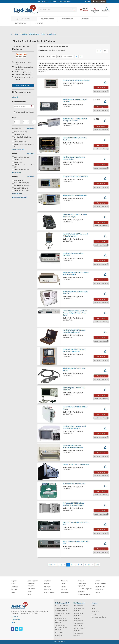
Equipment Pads (100, 587)
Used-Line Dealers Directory (30, 34)
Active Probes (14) (19, 142)
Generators (48, 590)
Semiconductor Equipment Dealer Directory (61, 627)
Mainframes (65, 592)
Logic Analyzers (49, 592)
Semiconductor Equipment (78, 614)
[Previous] (55, 565)
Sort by (59, 56)
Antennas (81, 581)
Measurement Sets (84, 595)
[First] (50, 565)
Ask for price (101, 88)
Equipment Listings (23, 19)
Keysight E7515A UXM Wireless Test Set (76, 80)
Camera (47, 584)
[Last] (97, 565)
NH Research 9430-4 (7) (21, 185)
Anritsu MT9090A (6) (20, 188)
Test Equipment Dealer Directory (63, 614)
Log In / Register (100, 1)
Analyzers (64, 581)
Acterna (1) (17, 160)
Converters (31, 589)
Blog (13, 623)
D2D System (59, 632)
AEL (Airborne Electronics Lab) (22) (23, 166)
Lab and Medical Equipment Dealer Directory (61, 620)
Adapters (14, 581)
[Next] (93, 565)
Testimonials (15, 620)
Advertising (59, 635)
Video (87, 1)
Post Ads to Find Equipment (79, 629)
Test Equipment (78, 605)
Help (93, 608)
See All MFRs (17, 173)
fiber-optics (14, 590)
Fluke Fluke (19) (19, 180)
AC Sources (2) (18, 134)
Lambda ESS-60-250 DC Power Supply (76, 465)
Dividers (64, 587)
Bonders (97, 581)
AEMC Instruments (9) (21, 170)
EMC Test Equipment (85, 589)
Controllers (14, 587)
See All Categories (18, 149)
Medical (97, 592)
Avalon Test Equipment (49, 34)
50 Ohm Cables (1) (20, 132)
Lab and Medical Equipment (79, 609)
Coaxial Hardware (100, 584)
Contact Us (39, 23)
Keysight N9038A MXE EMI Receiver (75, 196)
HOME (17, 34)
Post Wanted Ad (21, 23)
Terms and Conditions (99, 617)
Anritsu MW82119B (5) (21, 191)
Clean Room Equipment (82, 585)
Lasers (13, 592)
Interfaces (81, 592)
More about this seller (23, 85)
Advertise (85, 19)
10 (89, 565)
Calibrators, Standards (31, 585)
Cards (63, 584)
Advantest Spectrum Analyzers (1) (23, 145)
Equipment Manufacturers (78, 619)
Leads (29, 595)
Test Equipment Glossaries (78, 634)
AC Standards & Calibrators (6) (22, 138)
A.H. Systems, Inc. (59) (21, 157)
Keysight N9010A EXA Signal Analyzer (76, 176)
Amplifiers (47, 581)
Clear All (15, 97)
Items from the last (44, 56)
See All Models (17, 194)
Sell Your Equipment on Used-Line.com (62, 609)
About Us (14, 617)
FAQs (93, 605)
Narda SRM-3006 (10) (21, 183)
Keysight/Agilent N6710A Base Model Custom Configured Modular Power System (75, 313)
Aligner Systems (33, 581)
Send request (101, 107)
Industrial (64, 590)
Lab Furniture (99, 590)
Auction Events (68, 19)
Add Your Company (62, 605)
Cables (13, 584)
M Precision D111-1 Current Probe (74, 484)
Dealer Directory (47, 19)
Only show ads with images (24, 112)
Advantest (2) (18, 162)
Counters (47, 587)
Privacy (94, 614)
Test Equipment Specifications (78, 624)
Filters (29, 592)
